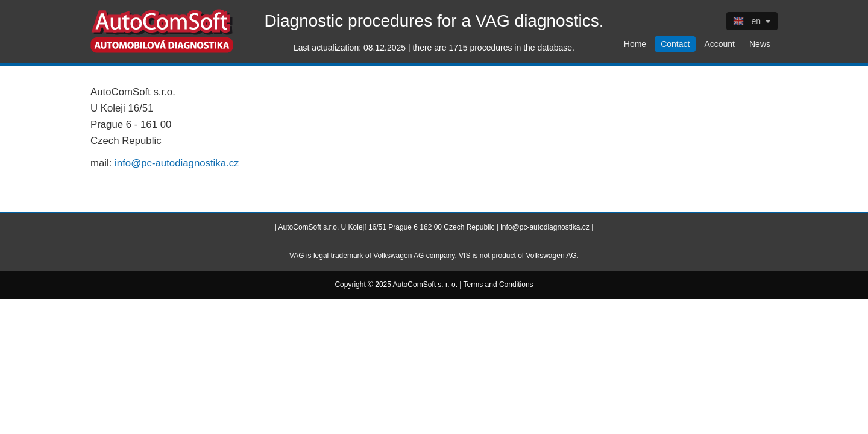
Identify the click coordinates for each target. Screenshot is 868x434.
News (760, 44)
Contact (675, 44)
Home (635, 44)
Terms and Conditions (498, 285)
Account (719, 44)
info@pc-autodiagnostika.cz (177, 163)
